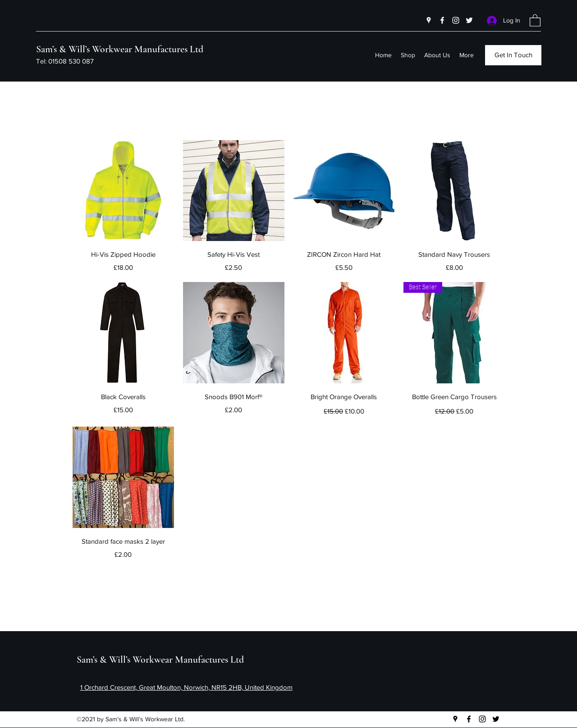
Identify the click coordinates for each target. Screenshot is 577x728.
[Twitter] (469, 20)
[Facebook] (442, 20)
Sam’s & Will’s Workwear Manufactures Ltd (120, 49)
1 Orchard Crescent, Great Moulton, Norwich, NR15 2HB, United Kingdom (186, 687)
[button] (535, 20)
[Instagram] (456, 20)
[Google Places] (429, 20)
